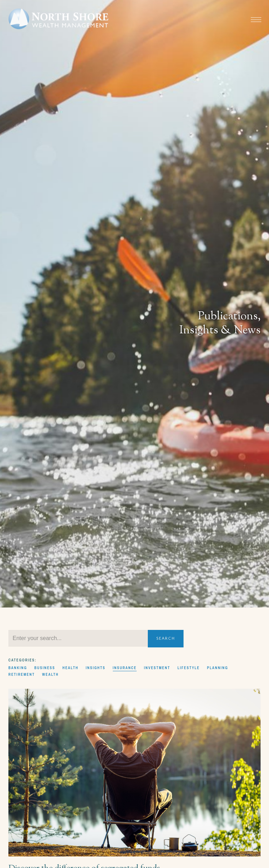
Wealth (50, 674)
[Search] (78, 638)
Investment (157, 668)
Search (166, 638)
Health (70, 668)
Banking (18, 668)
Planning (218, 668)
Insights (96, 668)
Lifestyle (189, 668)
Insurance (125, 668)
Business (45, 668)
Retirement (22, 674)
